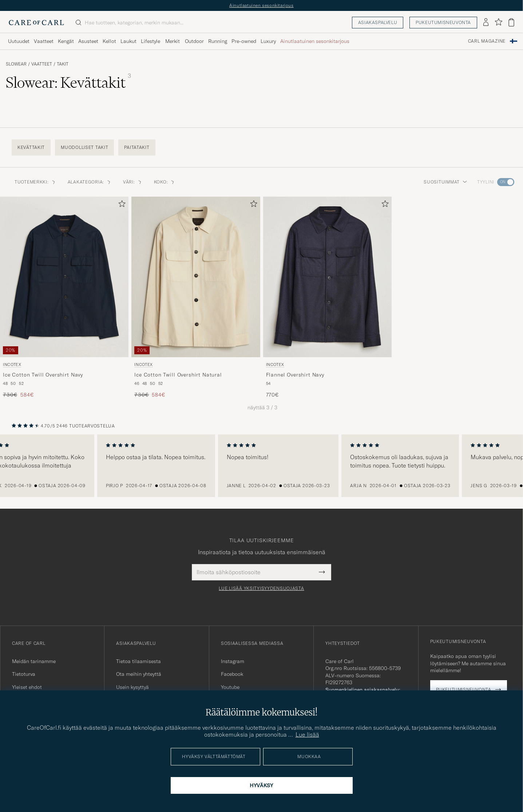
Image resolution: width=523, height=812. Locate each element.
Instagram (233, 661)
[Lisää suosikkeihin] (120, 205)
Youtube (230, 687)
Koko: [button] (165, 182)
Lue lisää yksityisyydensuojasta (261, 588)
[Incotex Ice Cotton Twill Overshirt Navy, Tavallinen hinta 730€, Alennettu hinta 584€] (64, 298)
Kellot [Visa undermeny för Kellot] (109, 41)
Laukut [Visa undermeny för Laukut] (128, 41)
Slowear (16, 64)
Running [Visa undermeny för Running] (218, 41)
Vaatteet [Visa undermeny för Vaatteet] (44, 41)
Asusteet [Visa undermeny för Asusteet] (88, 41)
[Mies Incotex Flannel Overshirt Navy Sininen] (327, 277)
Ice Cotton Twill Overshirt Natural (178, 375)
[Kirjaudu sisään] (486, 23)
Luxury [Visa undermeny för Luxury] (268, 41)
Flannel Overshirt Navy (295, 375)
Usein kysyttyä (132, 687)
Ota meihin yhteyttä (139, 674)
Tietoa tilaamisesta (138, 661)
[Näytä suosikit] (498, 22)
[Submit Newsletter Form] (322, 572)
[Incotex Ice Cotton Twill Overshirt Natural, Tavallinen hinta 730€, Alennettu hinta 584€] (196, 298)
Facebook (232, 674)
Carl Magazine (487, 41)
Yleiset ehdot (27, 687)
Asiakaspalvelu (378, 22)
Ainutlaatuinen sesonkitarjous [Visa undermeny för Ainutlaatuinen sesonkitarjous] (315, 41)
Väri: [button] (133, 182)
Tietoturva (24, 674)
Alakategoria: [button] (90, 182)
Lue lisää (307, 734)
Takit (63, 64)
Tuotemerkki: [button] (35, 182)
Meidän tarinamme (34, 661)
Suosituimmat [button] (445, 182)
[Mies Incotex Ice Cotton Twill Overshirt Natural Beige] (196, 277)
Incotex (12, 364)
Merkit (173, 41)
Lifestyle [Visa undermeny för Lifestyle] (150, 41)
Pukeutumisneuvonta (443, 22)
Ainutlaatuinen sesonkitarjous (261, 5)
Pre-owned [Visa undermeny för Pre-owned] (244, 41)
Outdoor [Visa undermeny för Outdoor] (194, 41)
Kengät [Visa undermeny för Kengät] (66, 41)
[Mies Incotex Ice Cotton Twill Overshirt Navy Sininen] (64, 277)
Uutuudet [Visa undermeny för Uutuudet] (19, 41)
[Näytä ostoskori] (511, 22)
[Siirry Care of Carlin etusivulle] (36, 23)
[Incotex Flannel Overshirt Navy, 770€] (327, 298)
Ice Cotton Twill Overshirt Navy (43, 375)
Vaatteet (42, 64)
